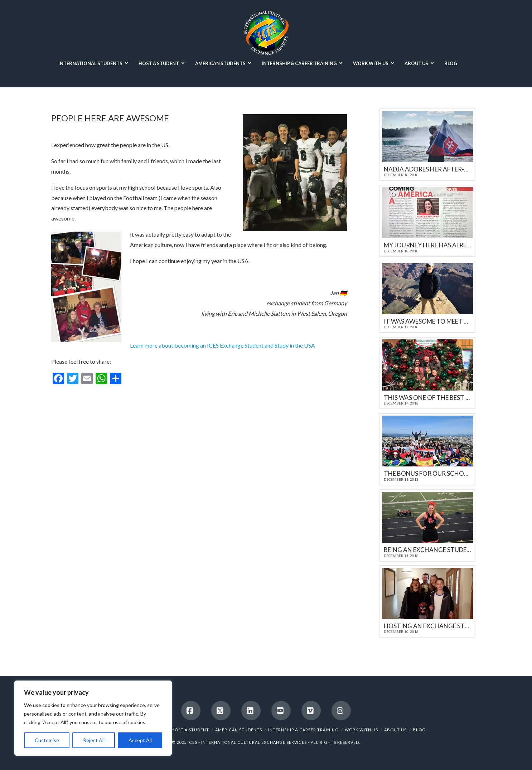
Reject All (94, 740)
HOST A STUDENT (190, 730)
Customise (47, 740)
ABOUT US (395, 730)
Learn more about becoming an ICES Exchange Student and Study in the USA (223, 345)
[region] (93, 718)
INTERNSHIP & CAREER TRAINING (303, 730)
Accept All (140, 740)
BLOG (419, 730)
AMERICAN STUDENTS (239, 730)
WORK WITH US (361, 730)
